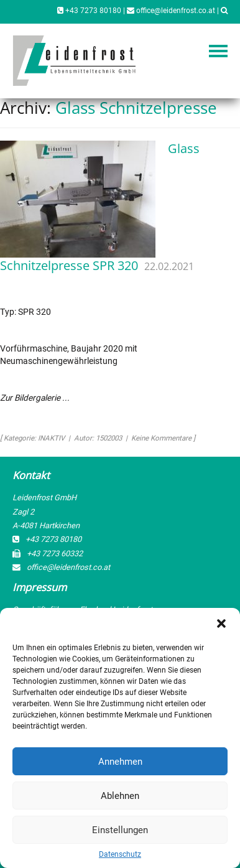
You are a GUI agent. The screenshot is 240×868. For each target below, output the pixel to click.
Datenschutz (120, 854)
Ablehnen (120, 796)
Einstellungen (120, 830)
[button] (221, 623)
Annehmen (120, 762)
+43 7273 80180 (89, 11)
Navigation (218, 51)
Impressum (39, 587)
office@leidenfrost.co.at (171, 11)
